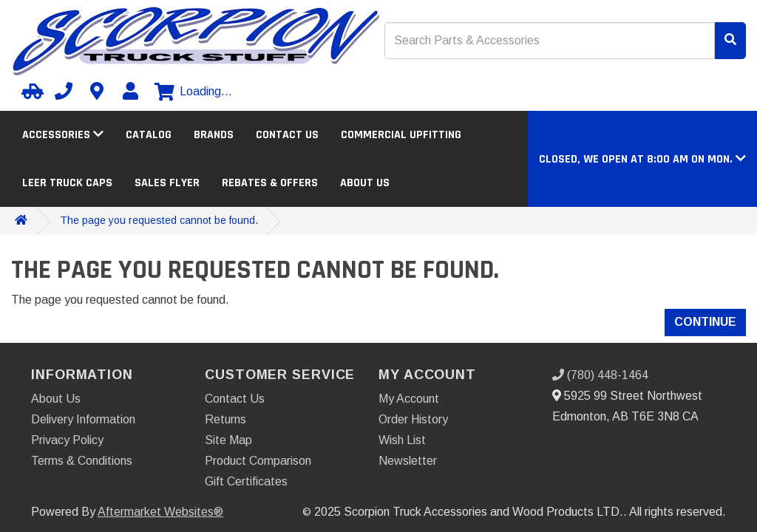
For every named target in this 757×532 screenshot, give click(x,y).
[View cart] (193, 92)
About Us (365, 183)
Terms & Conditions (82, 461)
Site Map (228, 440)
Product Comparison (258, 461)
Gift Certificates (246, 481)
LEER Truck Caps (67, 183)
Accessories (63, 135)
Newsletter (408, 461)
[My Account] (130, 91)
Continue (705, 322)
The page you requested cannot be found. (159, 220)
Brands (214, 135)
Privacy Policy (67, 440)
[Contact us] (97, 91)
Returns (225, 419)
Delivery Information (83, 419)
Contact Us (287, 135)
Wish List (402, 440)
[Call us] (64, 91)
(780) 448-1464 (600, 375)
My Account (409, 399)
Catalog (149, 135)
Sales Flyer (167, 183)
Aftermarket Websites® (160, 512)
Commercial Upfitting (401, 135)
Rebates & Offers (270, 183)
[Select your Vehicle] (30, 91)
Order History (413, 419)
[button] (642, 159)
